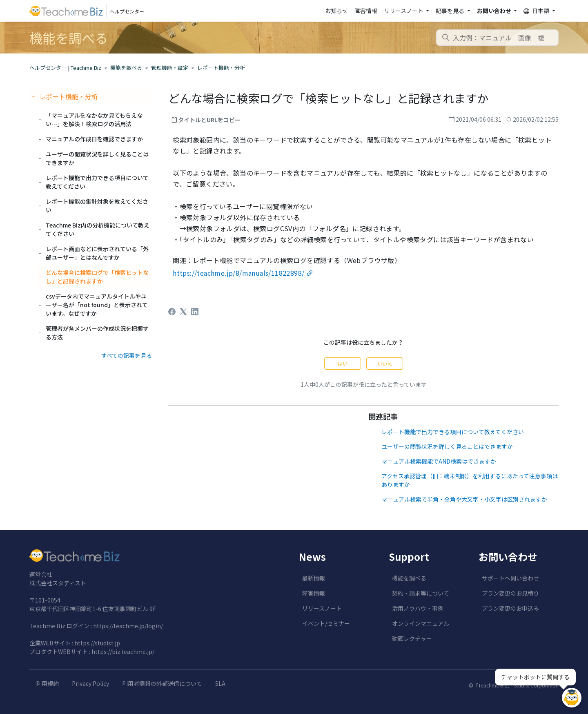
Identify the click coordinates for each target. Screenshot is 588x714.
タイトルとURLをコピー (209, 120)
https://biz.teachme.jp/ (123, 652)
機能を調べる (126, 68)
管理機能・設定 (170, 68)
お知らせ (336, 11)
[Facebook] (172, 312)
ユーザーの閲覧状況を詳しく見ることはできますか (447, 446)
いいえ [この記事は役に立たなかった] (385, 363)
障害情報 (366, 11)
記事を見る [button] (451, 11)
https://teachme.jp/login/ (128, 626)
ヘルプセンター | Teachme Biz (65, 68)
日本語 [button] (537, 11)
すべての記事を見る (127, 355)
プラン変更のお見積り (510, 593)
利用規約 (47, 683)
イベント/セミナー (326, 623)
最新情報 (314, 578)
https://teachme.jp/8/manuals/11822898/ (238, 273)
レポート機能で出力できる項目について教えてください (453, 432)
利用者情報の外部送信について (162, 683)
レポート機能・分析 (221, 68)
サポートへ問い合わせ (510, 578)
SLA (220, 683)
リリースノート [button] (404, 11)
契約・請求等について (421, 593)
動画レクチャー (412, 638)
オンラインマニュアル (421, 623)
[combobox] (497, 38)
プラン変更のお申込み (510, 608)
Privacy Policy (90, 683)
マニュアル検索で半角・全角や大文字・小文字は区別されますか (464, 499)
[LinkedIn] (195, 312)
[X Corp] (183, 312)
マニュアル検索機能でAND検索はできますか (439, 461)
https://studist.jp (97, 643)
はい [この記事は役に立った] (343, 363)
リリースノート (322, 608)
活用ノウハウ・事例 (418, 608)
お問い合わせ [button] (495, 11)
